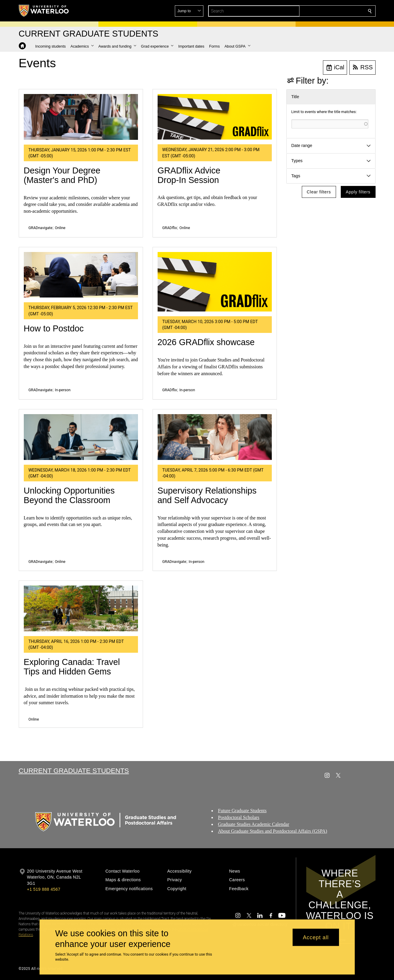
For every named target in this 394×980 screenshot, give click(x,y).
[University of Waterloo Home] (44, 11)
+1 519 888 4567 (44, 889)
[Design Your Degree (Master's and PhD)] (81, 117)
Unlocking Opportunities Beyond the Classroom (69, 495)
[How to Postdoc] (81, 275)
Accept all (316, 937)
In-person (63, 390)
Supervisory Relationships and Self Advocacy (207, 495)
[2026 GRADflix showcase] (215, 282)
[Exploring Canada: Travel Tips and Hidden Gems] (81, 608)
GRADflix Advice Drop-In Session (189, 175)
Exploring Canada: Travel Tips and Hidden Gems (72, 667)
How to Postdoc (54, 328)
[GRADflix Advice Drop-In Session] (215, 117)
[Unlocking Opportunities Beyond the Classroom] (81, 437)
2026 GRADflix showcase (206, 342)
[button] (327, 11)
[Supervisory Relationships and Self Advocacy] (215, 437)
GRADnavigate (41, 228)
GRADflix (170, 228)
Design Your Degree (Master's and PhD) (62, 175)
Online (60, 228)
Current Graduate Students (74, 771)
